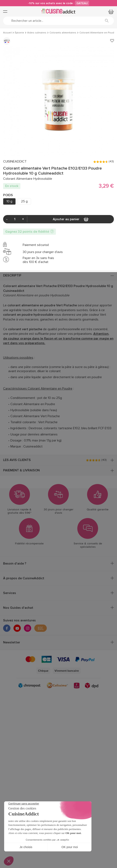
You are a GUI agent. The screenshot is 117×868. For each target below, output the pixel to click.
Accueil (7, 33)
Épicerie (19, 33)
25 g (24, 201)
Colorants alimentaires (63, 33)
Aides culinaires (37, 33)
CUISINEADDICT (15, 162)
